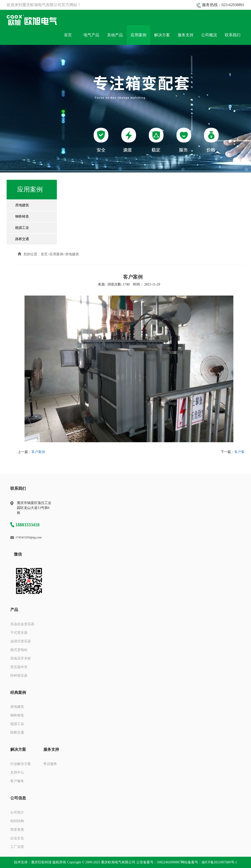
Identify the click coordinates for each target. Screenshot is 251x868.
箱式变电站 (19, 650)
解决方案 (162, 35)
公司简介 (17, 812)
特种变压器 (19, 676)
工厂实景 (17, 847)
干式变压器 (19, 633)
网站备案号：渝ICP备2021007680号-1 (209, 862)
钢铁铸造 (22, 216)
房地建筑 (22, 205)
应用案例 (138, 35)
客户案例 (38, 452)
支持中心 (17, 772)
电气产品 (91, 35)
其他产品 (115, 35)
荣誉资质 (17, 830)
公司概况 (209, 35)
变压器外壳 (19, 667)
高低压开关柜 (21, 658)
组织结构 (17, 821)
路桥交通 (22, 239)
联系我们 (233, 35)
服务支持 (186, 35)
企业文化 (17, 838)
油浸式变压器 (21, 641)
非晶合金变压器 (22, 624)
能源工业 (22, 228)
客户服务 (17, 781)
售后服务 (50, 764)
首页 (68, 35)
